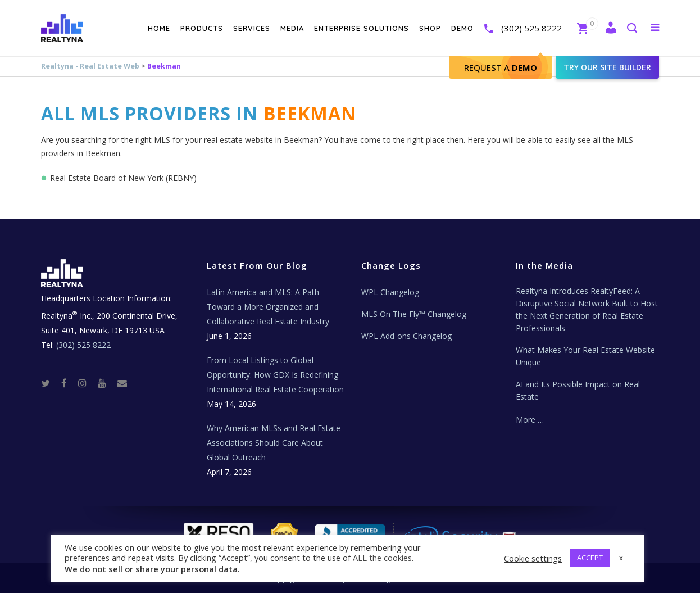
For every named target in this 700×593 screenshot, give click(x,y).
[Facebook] (69, 382)
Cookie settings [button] (533, 558)
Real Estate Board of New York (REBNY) (123, 178)
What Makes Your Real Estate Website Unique (585, 356)
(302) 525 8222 (531, 28)
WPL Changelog (390, 292)
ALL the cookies (382, 558)
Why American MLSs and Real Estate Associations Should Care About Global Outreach (274, 443)
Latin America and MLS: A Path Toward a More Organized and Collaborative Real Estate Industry (268, 307)
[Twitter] (50, 382)
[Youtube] (106, 382)
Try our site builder (607, 67)
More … (530, 420)
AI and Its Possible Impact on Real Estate (578, 390)
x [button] (621, 558)
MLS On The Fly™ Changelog (414, 314)
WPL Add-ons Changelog (406, 336)
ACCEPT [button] (590, 558)
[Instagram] (87, 382)
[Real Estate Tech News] (122, 382)
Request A (501, 67)
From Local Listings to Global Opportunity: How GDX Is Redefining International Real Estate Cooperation (275, 375)
